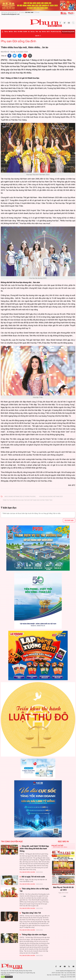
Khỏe (37, 32)
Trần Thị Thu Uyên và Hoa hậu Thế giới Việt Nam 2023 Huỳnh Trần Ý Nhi (28, 500)
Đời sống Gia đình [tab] (60, 847)
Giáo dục (33, 32)
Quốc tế (37, 36)
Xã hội (15, 32)
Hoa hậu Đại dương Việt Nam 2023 (51, 497)
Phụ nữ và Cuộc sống (56, 32)
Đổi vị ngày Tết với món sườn (33, 877)
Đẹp (40, 32)
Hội (29, 32)
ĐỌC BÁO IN (63, 841)
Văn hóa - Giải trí (46, 32)
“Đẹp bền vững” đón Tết (31, 913)
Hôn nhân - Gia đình (22, 32)
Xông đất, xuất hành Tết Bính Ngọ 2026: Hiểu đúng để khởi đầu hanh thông (34, 849)
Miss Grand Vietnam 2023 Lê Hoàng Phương (20, 497)
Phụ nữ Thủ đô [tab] (57, 846)
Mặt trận (11, 32)
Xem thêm (63, 900)
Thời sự (6, 32)
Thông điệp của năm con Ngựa (34, 935)
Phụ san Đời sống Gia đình (68, 32)
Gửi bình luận (69, 520)
